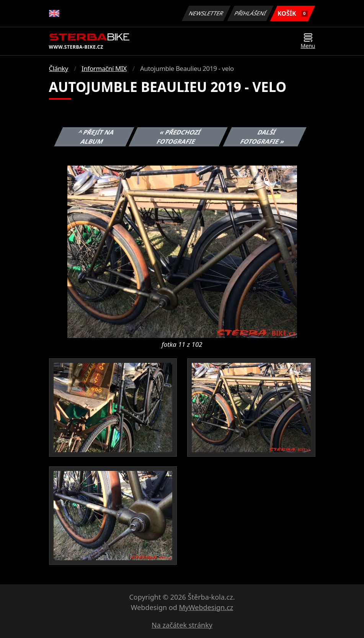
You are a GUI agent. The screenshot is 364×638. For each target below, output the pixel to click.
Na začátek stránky (182, 625)
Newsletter (206, 13)
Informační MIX (104, 68)
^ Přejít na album (96, 137)
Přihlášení (251, 13)
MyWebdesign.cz (206, 607)
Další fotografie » (263, 137)
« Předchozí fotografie (179, 137)
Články (59, 68)
